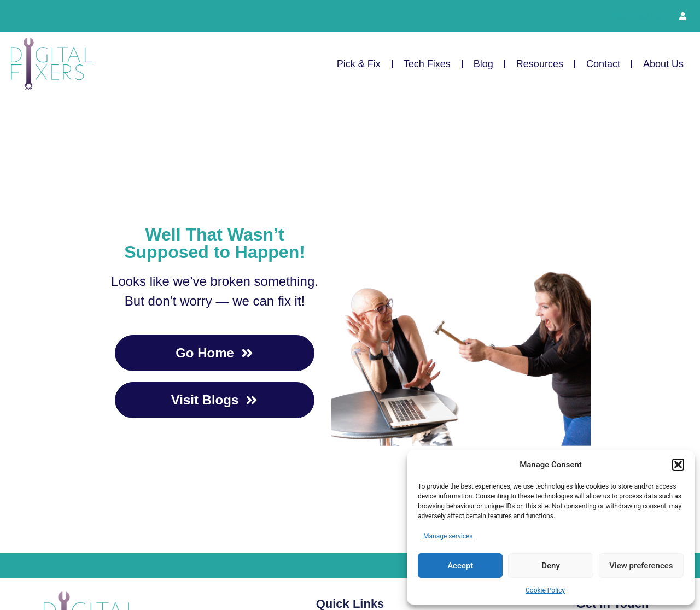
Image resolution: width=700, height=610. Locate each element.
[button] (678, 465)
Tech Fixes (427, 64)
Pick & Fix (359, 64)
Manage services (448, 536)
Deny (551, 566)
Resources (540, 64)
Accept (460, 566)
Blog (483, 64)
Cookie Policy (545, 590)
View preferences (641, 566)
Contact (603, 64)
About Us (663, 64)
